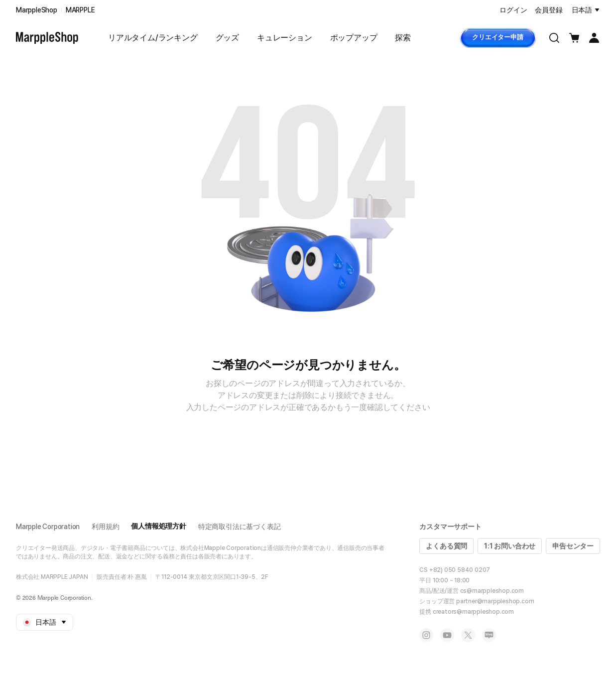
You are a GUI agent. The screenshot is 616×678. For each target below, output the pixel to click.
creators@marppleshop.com (473, 612)
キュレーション (285, 38)
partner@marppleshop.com (495, 601)
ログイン (513, 10)
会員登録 (549, 10)
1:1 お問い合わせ (510, 546)
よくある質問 (446, 546)
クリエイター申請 (497, 37)
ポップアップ (354, 38)
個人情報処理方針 (158, 526)
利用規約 (105, 527)
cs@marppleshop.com (492, 591)
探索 (403, 38)
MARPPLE (80, 10)
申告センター (573, 546)
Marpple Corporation (48, 527)
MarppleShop (37, 10)
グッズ (227, 38)
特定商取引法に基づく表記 (240, 527)
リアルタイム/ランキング (153, 38)
